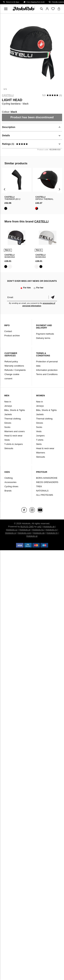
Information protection (47, 370)
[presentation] (5, 189)
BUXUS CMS (27, 527)
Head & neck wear (13, 436)
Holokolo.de (39, 533)
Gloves (8, 423)
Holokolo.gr (32, 536)
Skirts (39, 444)
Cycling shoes (11, 486)
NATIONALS (42, 491)
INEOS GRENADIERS (47, 482)
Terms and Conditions (47, 374)
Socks (7, 427)
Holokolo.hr (52, 533)
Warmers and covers (14, 431)
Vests (7, 440)
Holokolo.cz (12, 530)
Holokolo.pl (25, 530)
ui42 (39, 527)
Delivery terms (43, 338)
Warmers (41, 453)
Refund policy (11, 362)
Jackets (8, 414)
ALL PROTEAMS (45, 495)
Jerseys (8, 406)
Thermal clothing (12, 419)
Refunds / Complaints (15, 370)
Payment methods (45, 334)
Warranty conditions (14, 366)
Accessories (10, 482)
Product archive (12, 336)
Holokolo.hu (38, 530)
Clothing (9, 478)
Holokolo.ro (51, 530)
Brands (8, 491)
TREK (39, 486)
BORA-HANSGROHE (47, 478)
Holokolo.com (24, 533)
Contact (8, 331)
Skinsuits (9, 448)
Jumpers (40, 436)
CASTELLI (8, 95)
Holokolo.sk (49, 527)
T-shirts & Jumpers (13, 444)
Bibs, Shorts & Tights (15, 410)
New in (8, 402)
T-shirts (40, 440)
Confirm (53, 297)
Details (6, 135)
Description (9, 127)
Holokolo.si (11, 533)
